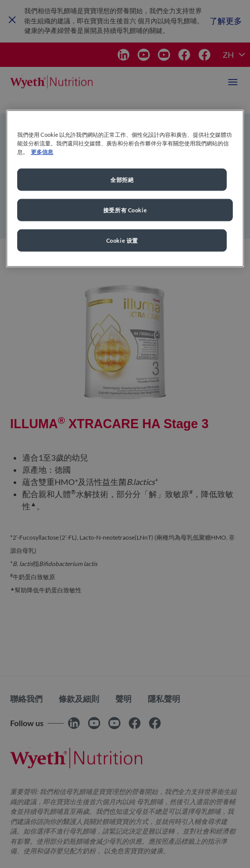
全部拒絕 (122, 180)
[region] (125, 189)
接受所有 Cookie (125, 210)
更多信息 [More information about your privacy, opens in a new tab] (42, 152)
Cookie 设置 (122, 240)
